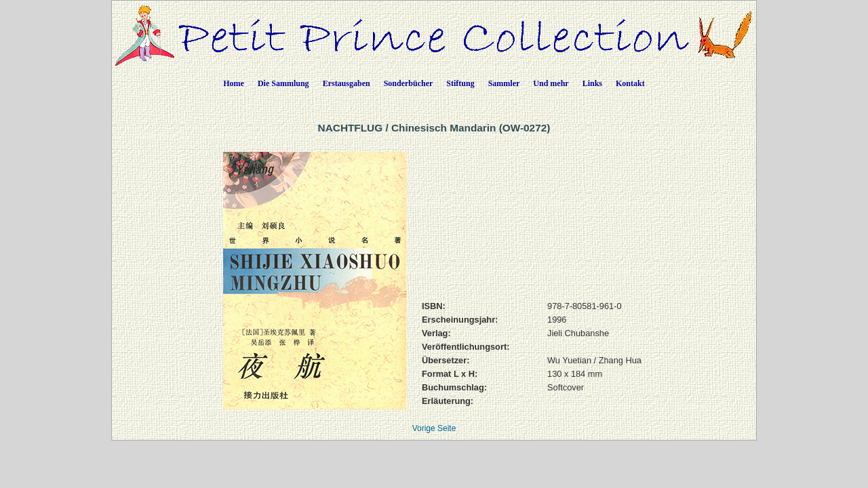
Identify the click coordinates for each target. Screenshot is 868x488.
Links (592, 83)
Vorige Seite (434, 428)
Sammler (504, 83)
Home (234, 83)
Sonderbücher (409, 83)
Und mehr (551, 83)
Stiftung (460, 83)
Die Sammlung (283, 83)
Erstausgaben (347, 83)
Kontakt (630, 83)
